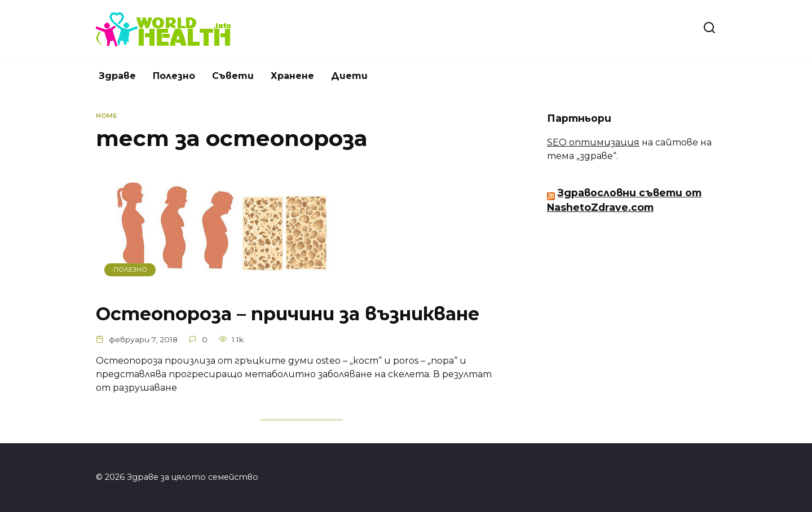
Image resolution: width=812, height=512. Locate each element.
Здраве (117, 76)
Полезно (174, 76)
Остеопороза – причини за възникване (288, 314)
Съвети (233, 76)
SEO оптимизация (593, 142)
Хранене (292, 76)
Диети (349, 76)
